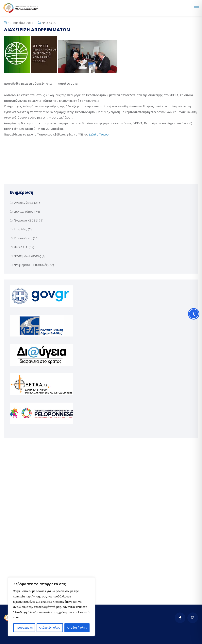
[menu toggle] (197, 8)
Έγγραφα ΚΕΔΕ (25, 220)
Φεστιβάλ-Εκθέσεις (28, 256)
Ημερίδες (21, 229)
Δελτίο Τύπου (99, 134)
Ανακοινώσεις (24, 203)
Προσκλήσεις (23, 238)
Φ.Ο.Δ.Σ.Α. (49, 23)
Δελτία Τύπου (24, 211)
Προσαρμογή (24, 628)
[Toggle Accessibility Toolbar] (194, 314)
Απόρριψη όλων (50, 628)
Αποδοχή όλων (77, 628)
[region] (51, 607)
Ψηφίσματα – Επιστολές (31, 265)
